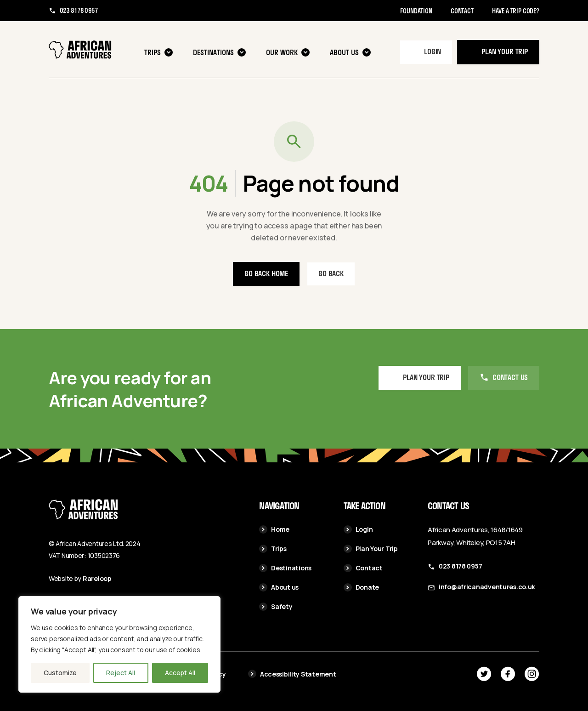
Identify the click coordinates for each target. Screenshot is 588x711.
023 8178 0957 (79, 11)
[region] (119, 644)
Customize (60, 673)
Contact (462, 11)
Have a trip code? (516, 11)
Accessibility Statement (292, 674)
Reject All (121, 673)
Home (274, 529)
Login (433, 51)
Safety (276, 606)
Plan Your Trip (371, 549)
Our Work (288, 52)
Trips (158, 52)
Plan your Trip (426, 377)
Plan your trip (505, 51)
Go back (331, 273)
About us (350, 52)
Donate (361, 587)
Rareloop (97, 578)
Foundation (416, 11)
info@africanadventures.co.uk (487, 587)
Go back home (266, 273)
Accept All (180, 673)
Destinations (219, 52)
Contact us (510, 377)
